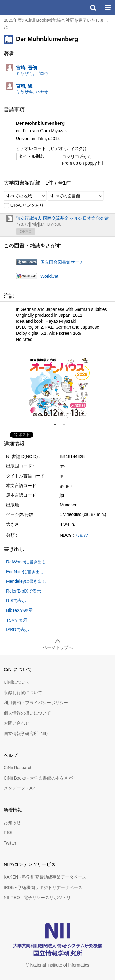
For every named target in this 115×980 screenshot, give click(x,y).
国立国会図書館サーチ (62, 262)
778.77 (82, 535)
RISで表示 (16, 601)
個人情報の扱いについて (27, 713)
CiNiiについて (17, 682)
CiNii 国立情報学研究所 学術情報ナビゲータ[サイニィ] (27, 7)
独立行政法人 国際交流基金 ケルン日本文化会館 (62, 218)
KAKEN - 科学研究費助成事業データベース (45, 877)
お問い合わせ (17, 723)
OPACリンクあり (24, 205)
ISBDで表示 (18, 630)
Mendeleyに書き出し (26, 581)
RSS (8, 833)
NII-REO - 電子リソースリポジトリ (37, 898)
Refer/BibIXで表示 (24, 591)
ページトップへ (58, 647)
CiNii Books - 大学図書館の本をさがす (40, 778)
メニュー (108, 7)
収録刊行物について (23, 692)
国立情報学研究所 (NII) (26, 734)
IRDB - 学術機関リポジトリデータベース (43, 887)
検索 (93, 7)
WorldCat (49, 276)
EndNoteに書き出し (25, 572)
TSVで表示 (17, 620)
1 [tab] (57, 425)
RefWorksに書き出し (26, 562)
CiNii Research (18, 768)
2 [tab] (67, 425)
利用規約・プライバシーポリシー (36, 703)
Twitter (10, 843)
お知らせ (12, 822)
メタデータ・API (20, 788)
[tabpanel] (59, 388)
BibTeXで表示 (19, 610)
